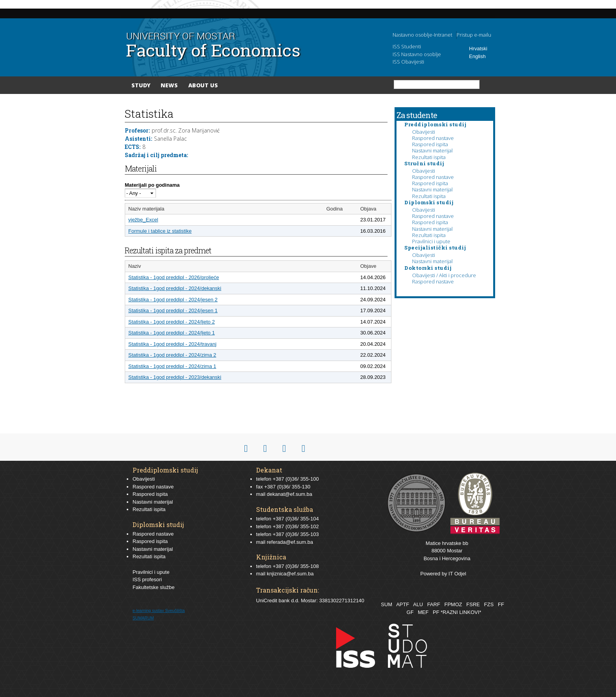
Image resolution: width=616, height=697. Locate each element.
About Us (203, 85)
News (169, 85)
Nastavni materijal (432, 150)
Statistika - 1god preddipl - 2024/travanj (172, 344)
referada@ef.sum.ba (290, 542)
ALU (418, 604)
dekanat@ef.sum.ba (289, 494)
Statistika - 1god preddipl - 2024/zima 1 (172, 366)
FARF (434, 604)
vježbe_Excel (143, 220)
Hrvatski (478, 49)
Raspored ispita (430, 144)
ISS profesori (147, 579)
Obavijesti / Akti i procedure (444, 275)
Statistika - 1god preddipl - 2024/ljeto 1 (172, 333)
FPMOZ (453, 604)
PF (436, 612)
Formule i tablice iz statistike (160, 231)
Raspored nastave (433, 138)
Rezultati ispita (429, 157)
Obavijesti (424, 132)
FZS (489, 604)
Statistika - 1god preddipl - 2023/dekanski (175, 377)
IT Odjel (457, 574)
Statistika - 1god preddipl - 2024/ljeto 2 (172, 322)
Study (141, 85)
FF (501, 604)
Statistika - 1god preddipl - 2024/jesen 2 (173, 300)
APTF (403, 604)
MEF (423, 612)
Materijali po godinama (152, 185)
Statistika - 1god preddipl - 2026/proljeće (174, 277)
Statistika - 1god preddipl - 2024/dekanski (175, 288)
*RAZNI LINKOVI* (461, 612)
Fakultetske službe (154, 587)
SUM (387, 604)
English (477, 56)
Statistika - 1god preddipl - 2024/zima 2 (172, 355)
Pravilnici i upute (431, 241)
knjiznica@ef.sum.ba (290, 574)
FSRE (473, 604)
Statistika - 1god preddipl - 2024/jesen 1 (173, 310)
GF (410, 612)
